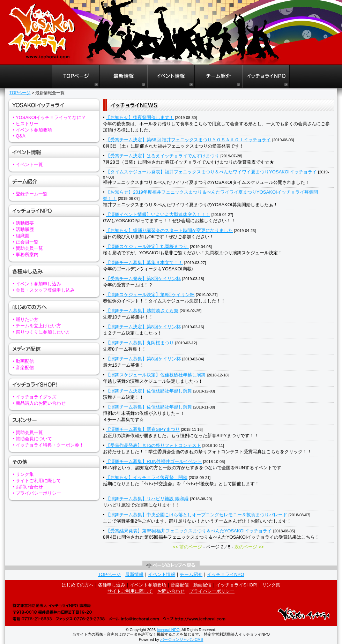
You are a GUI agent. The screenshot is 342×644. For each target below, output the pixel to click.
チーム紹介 (191, 574)
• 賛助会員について (32, 439)
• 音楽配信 (23, 368)
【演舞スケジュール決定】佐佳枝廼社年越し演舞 (156, 375)
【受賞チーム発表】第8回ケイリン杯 (143, 279)
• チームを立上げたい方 (37, 326)
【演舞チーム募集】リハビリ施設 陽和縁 (147, 499)
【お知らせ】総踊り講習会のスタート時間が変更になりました (169, 230)
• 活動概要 (23, 223)
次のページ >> (249, 547)
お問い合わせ (171, 591)
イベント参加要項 (148, 585)
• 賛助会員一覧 (28, 248)
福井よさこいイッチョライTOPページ (76, 77)
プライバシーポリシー (212, 591)
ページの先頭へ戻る (171, 565)
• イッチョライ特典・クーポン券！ (48, 445)
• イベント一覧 (28, 164)
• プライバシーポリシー (37, 493)
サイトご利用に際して (130, 591)
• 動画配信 (23, 361)
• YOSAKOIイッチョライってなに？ (49, 117)
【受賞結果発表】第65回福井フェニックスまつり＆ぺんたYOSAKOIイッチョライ (189, 531)
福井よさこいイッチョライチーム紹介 (218, 77)
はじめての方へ (78, 585)
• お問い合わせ (28, 487)
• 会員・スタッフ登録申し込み (44, 290)
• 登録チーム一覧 (30, 194)
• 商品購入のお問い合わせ (39, 403)
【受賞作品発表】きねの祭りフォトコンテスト (153, 445)
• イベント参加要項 (32, 130)
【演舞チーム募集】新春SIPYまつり (143, 429)
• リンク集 (23, 474)
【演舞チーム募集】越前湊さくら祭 (142, 311)
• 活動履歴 (23, 229)
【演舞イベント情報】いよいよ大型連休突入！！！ (158, 214)
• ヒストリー (26, 124)
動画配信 (202, 585)
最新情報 (134, 574)
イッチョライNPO (266, 77)
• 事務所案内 (26, 254)
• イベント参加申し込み (37, 284)
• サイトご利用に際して (37, 481)
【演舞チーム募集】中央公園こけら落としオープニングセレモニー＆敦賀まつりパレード (196, 515)
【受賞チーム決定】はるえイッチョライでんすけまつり (162, 156)
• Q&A (19, 136)
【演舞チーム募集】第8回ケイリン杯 (143, 359)
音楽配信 (180, 585)
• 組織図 (21, 236)
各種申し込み (112, 585)
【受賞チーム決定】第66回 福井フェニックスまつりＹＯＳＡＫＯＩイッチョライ (188, 140)
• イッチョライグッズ (35, 397)
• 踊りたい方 (26, 319)
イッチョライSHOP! (237, 585)
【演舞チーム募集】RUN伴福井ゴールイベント (154, 461)
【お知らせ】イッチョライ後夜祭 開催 (147, 477)
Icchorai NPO (168, 630)
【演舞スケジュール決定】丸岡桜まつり (147, 246)
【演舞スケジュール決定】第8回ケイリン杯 (150, 295)
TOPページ (20, 93)
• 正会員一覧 (26, 242)
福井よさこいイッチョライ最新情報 (124, 77)
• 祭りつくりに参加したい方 (42, 332)
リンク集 (271, 585)
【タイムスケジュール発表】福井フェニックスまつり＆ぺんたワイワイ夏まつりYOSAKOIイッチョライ (211, 172)
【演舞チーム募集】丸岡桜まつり (140, 343)
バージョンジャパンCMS (182, 639)
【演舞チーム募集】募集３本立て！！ (144, 263)
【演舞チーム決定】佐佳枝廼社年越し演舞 (149, 391)
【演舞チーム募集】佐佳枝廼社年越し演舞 (149, 407)
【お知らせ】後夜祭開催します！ (140, 117)
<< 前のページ (187, 547)
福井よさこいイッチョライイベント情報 (171, 77)
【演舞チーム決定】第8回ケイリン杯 (143, 327)
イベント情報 (162, 574)
